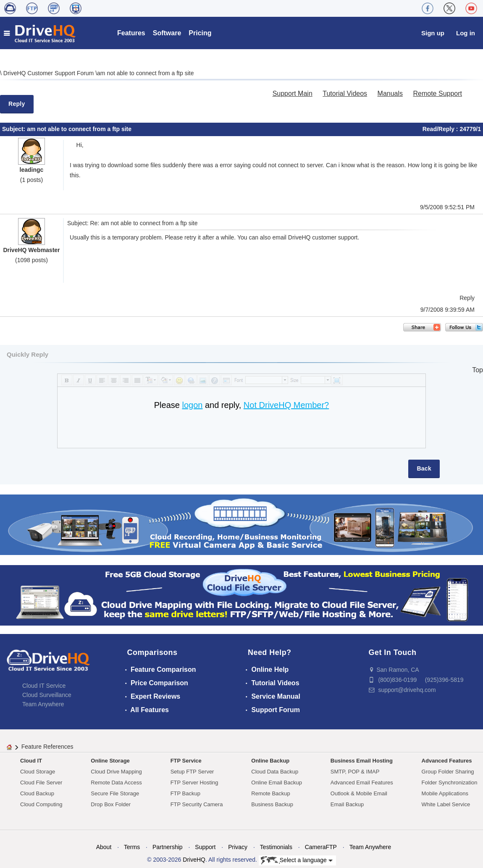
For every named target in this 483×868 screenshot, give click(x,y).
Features (131, 33)
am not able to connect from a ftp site (145, 73)
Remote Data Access (116, 783)
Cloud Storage (38, 772)
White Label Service (446, 804)
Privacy (238, 847)
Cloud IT (31, 761)
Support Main (293, 93)
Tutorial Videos (345, 93)
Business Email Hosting (362, 761)
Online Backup (270, 761)
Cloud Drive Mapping (116, 772)
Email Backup (347, 804)
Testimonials (276, 847)
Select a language (297, 860)
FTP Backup (185, 793)
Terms (132, 847)
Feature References (47, 747)
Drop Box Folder (111, 804)
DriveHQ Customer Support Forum (49, 73)
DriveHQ (194, 860)
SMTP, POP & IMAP (355, 772)
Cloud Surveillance (47, 695)
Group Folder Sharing (448, 772)
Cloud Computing (41, 804)
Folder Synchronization (450, 783)
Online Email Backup (277, 783)
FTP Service (186, 761)
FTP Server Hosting (194, 783)
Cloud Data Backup (275, 772)
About (104, 847)
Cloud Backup (37, 793)
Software (167, 33)
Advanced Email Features (362, 783)
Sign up (433, 33)
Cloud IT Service (44, 686)
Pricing (200, 33)
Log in (466, 33)
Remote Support (437, 93)
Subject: (14, 129)
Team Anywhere (43, 704)
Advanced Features (447, 761)
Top (478, 370)
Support (205, 847)
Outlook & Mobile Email (359, 793)
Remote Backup (271, 793)
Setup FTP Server (192, 772)
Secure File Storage (115, 793)
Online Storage (110, 761)
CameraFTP (321, 847)
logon (192, 405)
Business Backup (272, 804)
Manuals (390, 93)
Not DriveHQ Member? (286, 405)
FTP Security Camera (197, 804)
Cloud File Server (41, 783)
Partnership (168, 847)
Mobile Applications (445, 793)
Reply (17, 104)
